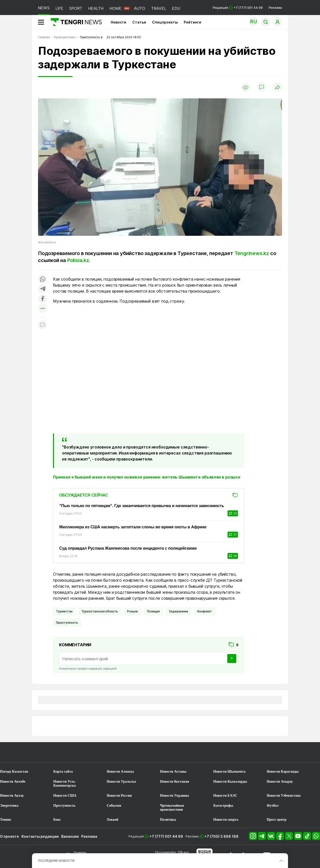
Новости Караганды (283, 772)
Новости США (65, 796)
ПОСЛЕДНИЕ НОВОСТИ (56, 861)
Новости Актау (12, 796)
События (114, 806)
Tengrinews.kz (252, 253)
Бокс (57, 820)
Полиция (153, 611)
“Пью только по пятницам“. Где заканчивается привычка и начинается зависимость (142, 506)
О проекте (9, 836)
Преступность (67, 623)
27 (233, 535)
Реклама (275, 8)
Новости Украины (174, 796)
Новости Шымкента (229, 772)
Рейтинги (192, 22)
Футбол (273, 806)
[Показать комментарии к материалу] (42, 325)
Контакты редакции (40, 836)
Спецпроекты (165, 22)
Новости (118, 22)
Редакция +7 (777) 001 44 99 (238, 8)
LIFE (59, 8)
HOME (115, 8)
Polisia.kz (78, 260)
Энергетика (9, 806)
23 (233, 513)
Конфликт (205, 611)
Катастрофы (223, 806)
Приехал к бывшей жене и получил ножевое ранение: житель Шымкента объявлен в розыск (147, 477)
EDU (176, 8)
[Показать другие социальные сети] (42, 309)
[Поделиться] (277, 87)
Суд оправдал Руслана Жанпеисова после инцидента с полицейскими (128, 548)
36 (233, 556)
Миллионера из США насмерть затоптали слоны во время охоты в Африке (133, 527)
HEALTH (96, 8)
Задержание (178, 611)
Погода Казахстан (14, 772)
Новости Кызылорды (230, 782)
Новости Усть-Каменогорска (65, 784)
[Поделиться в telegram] (42, 289)
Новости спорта (226, 820)
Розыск (132, 611)
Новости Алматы (120, 772)
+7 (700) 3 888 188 (221, 836)
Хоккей (113, 820)
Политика (168, 820)
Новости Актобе (13, 782)
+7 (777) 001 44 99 (166, 836)
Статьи (139, 22)
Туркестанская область (100, 611)
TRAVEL (159, 8)
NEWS (44, 8)
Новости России (119, 796)
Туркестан (64, 611)
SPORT (76, 8)
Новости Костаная (174, 782)
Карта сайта (63, 772)
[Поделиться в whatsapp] (42, 279)
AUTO (140, 8)
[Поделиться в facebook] (42, 299)
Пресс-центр (277, 820)
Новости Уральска (121, 782)
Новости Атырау (280, 782)
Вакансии (70, 836)
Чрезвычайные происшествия (172, 808)
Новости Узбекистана (284, 796)
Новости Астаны (173, 772)
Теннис (6, 820)
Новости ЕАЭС (225, 796)
